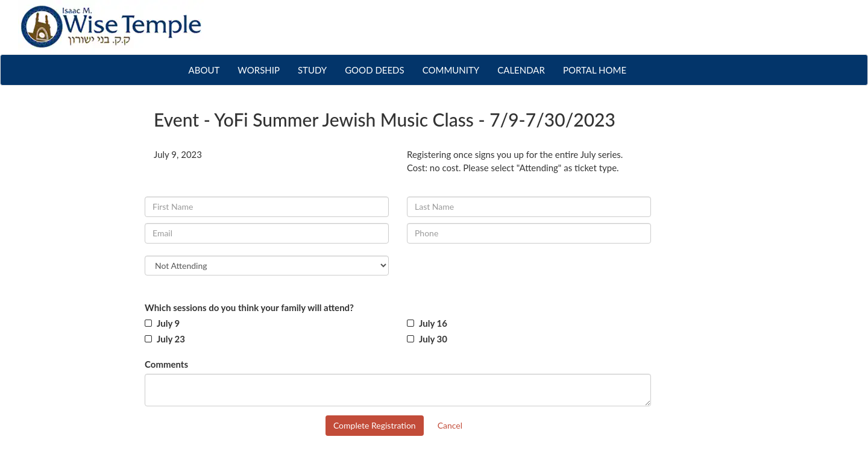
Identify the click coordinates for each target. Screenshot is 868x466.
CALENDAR (521, 70)
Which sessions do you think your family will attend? (249, 307)
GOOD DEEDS (375, 70)
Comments (166, 364)
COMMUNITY (451, 70)
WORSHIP (259, 70)
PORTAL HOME (595, 70)
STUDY (312, 70)
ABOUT (209, 69)
